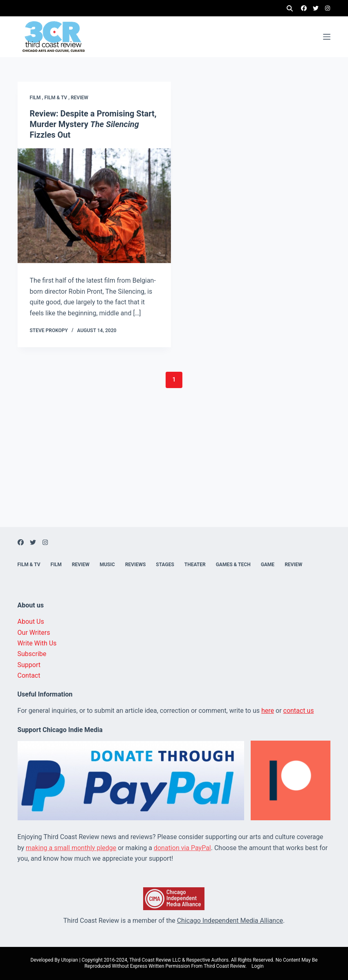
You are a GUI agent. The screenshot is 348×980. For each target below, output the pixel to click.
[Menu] (327, 37)
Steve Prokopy (49, 330)
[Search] (290, 8)
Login (258, 966)
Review (80, 98)
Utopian (69, 960)
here (268, 711)
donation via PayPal (182, 848)
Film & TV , (57, 98)
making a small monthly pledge (71, 848)
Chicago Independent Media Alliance (230, 921)
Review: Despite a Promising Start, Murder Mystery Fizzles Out (93, 124)
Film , (37, 98)
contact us (299, 711)
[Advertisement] (174, 470)
